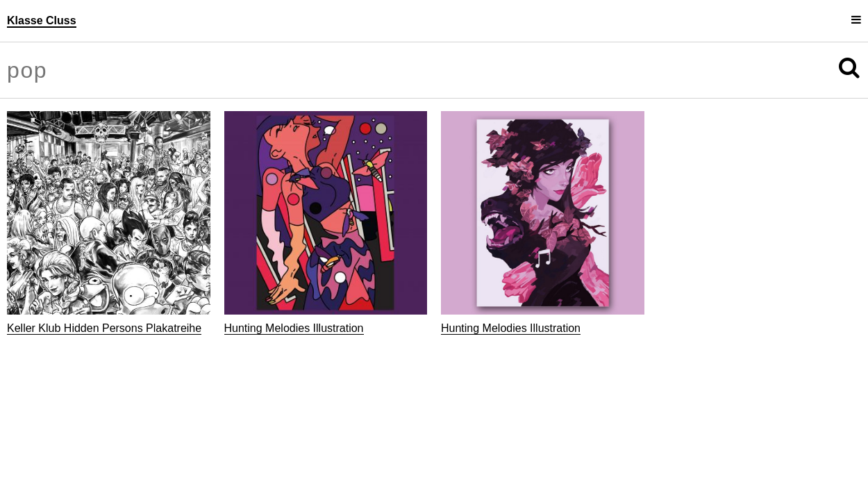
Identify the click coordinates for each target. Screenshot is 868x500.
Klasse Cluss (42, 20)
